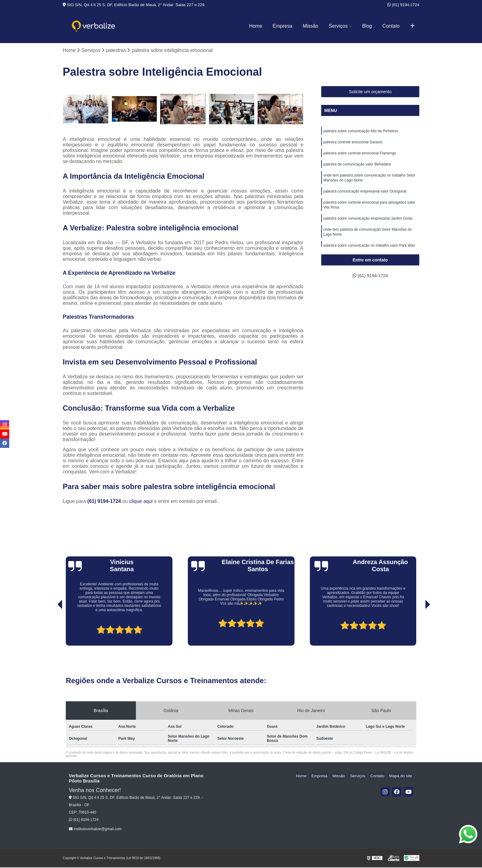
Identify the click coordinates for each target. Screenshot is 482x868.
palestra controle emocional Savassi (353, 144)
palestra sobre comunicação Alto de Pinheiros (361, 132)
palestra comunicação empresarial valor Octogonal (365, 196)
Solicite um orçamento (370, 92)
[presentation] (51, 629)
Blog (367, 26)
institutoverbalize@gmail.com (95, 830)
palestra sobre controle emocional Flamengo (360, 155)
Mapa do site (401, 776)
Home (256, 26)
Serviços (338, 26)
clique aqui (141, 502)
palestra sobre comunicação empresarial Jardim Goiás (368, 225)
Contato (391, 26)
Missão (311, 26)
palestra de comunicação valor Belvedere (357, 167)
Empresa (282, 26)
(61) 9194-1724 (403, 5)
